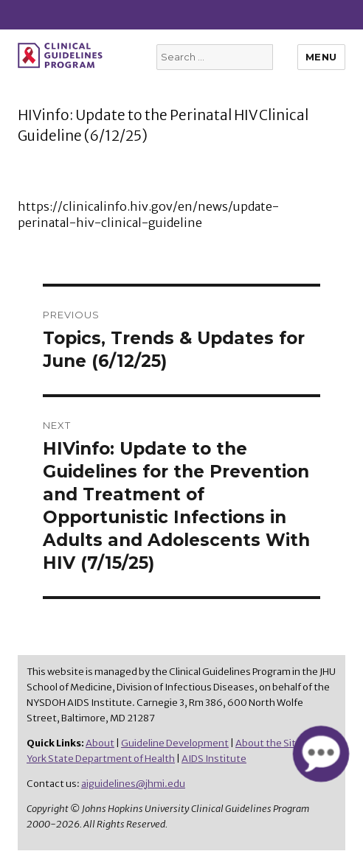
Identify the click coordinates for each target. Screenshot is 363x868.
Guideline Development (175, 743)
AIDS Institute (214, 759)
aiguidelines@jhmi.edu (133, 784)
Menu (321, 57)
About (100, 743)
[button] (321, 754)
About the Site (269, 743)
